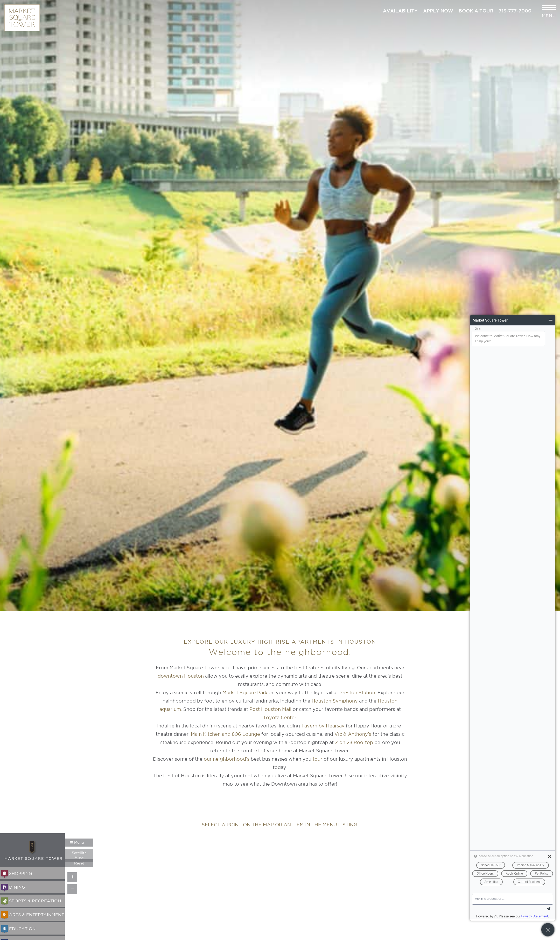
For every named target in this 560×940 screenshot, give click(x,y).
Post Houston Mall (270, 709)
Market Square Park (245, 693)
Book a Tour (476, 11)
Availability (400, 11)
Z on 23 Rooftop (354, 742)
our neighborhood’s (227, 759)
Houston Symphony (335, 701)
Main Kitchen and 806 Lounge (225, 734)
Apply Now (438, 11)
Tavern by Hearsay (323, 726)
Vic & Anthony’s (353, 734)
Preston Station (357, 693)
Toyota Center (280, 717)
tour (317, 759)
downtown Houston (181, 676)
